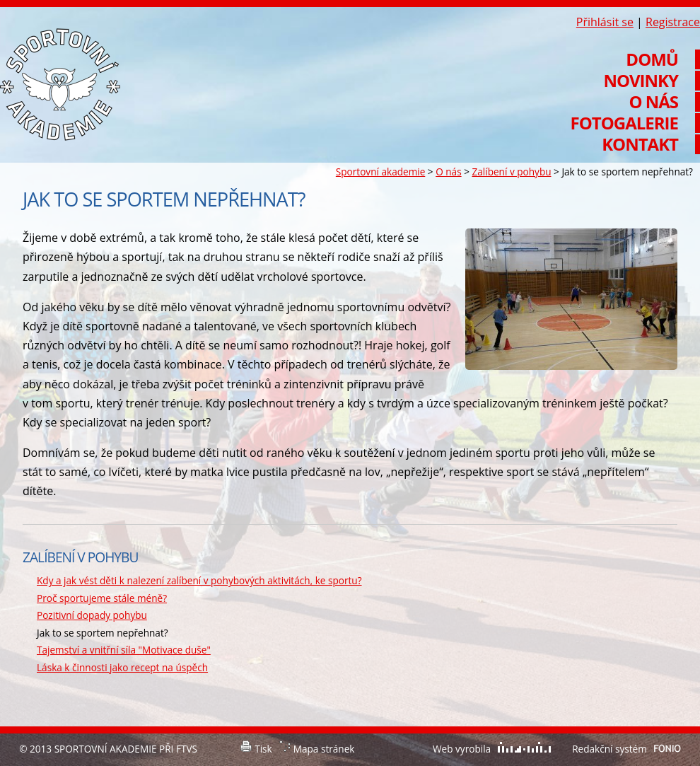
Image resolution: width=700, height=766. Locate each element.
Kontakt (640, 144)
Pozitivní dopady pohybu (92, 615)
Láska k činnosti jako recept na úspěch (122, 667)
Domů (652, 59)
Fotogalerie (624, 123)
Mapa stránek (324, 749)
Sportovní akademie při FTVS (60, 85)
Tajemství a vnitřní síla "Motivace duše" (124, 650)
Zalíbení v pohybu (511, 172)
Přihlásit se (605, 22)
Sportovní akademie (380, 172)
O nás (448, 172)
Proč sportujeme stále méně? (102, 598)
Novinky (641, 81)
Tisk (263, 749)
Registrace (673, 22)
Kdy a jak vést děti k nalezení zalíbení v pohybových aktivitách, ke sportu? (199, 580)
